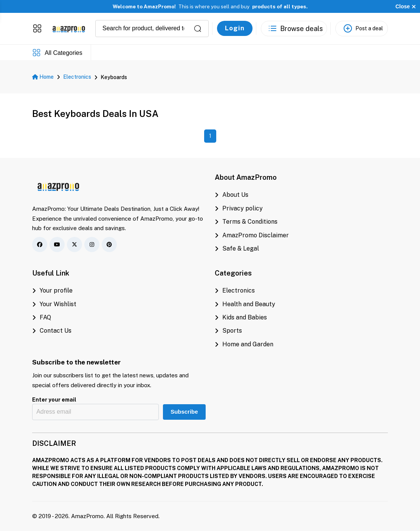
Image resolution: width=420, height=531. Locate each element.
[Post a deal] (362, 28)
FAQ (42, 317)
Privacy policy (239, 208)
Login (235, 28)
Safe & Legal (237, 248)
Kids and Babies (241, 317)
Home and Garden (244, 344)
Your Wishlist (54, 304)
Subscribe (184, 412)
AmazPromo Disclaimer (252, 235)
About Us (232, 195)
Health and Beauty (245, 304)
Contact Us (52, 331)
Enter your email (54, 400)
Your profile (52, 290)
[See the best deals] (294, 28)
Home (43, 77)
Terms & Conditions (246, 222)
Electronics (77, 77)
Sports (228, 331)
